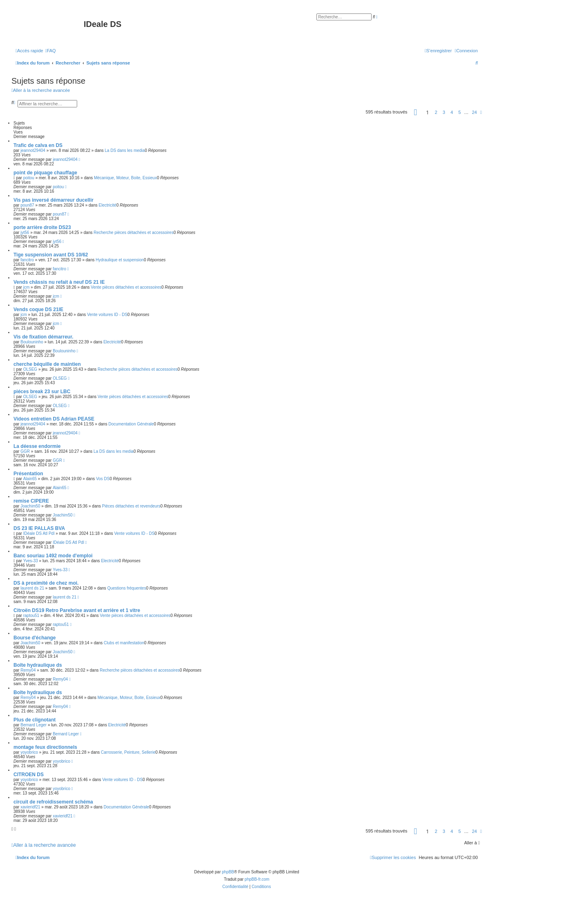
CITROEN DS (29, 775)
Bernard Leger (33, 725)
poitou (29, 178)
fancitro (27, 260)
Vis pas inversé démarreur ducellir (53, 200)
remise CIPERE (31, 501)
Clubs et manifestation (124, 643)
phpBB (228, 872)
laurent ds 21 (32, 588)
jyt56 (25, 233)
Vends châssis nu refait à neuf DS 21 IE (59, 282)
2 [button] (436, 112)
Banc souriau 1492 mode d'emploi (53, 556)
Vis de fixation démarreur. (43, 337)
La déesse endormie (37, 446)
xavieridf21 (30, 807)
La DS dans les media (125, 150)
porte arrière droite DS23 (42, 227)
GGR (25, 451)
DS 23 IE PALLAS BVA (39, 528)
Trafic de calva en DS (38, 145)
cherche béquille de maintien (47, 364)
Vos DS (103, 479)
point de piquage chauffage (45, 173)
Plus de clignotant (35, 720)
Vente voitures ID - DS (107, 315)
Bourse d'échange (35, 638)
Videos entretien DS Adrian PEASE (54, 419)
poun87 (27, 205)
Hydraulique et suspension (120, 260)
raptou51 (31, 616)
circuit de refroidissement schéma (53, 802)
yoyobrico (29, 752)
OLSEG (30, 369)
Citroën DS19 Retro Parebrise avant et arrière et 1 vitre (77, 610)
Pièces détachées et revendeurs (131, 506)
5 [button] (459, 112)
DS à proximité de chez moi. (46, 583)
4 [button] (452, 112)
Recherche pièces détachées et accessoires (134, 233)
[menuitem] (51, 51)
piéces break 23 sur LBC (42, 392)
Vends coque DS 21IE (38, 309)
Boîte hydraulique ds (38, 665)
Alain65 (30, 479)
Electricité (108, 205)
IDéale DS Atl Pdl (39, 533)
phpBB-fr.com (257, 879)
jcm (27, 287)
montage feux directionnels (45, 747)
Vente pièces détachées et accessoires (126, 287)
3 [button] (444, 112)
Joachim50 (30, 506)
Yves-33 (31, 561)
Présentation (28, 474)
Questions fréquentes (127, 588)
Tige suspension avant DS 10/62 (51, 255)
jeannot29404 (33, 150)
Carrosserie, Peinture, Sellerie (128, 752)
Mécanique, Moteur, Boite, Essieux (125, 178)
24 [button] (474, 112)
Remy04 (28, 670)
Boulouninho (32, 342)
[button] (416, 112)
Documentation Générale (131, 424)
